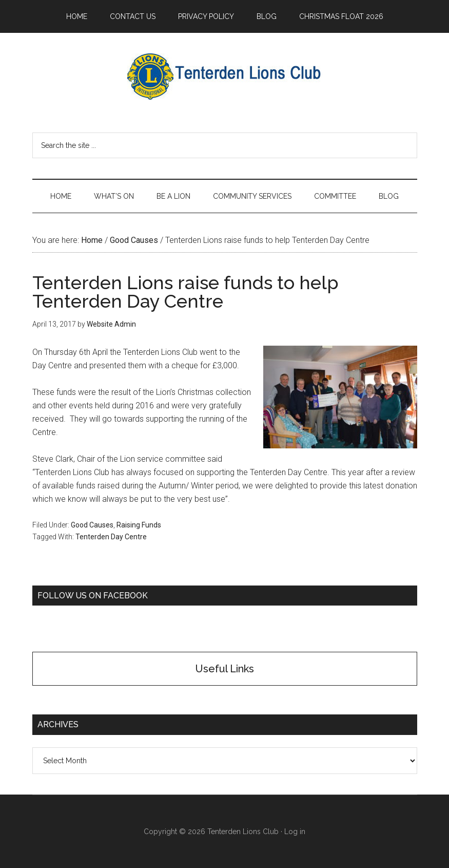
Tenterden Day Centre (111, 537)
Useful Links (225, 669)
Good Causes (92, 525)
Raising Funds (139, 525)
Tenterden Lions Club (225, 77)
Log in (295, 832)
